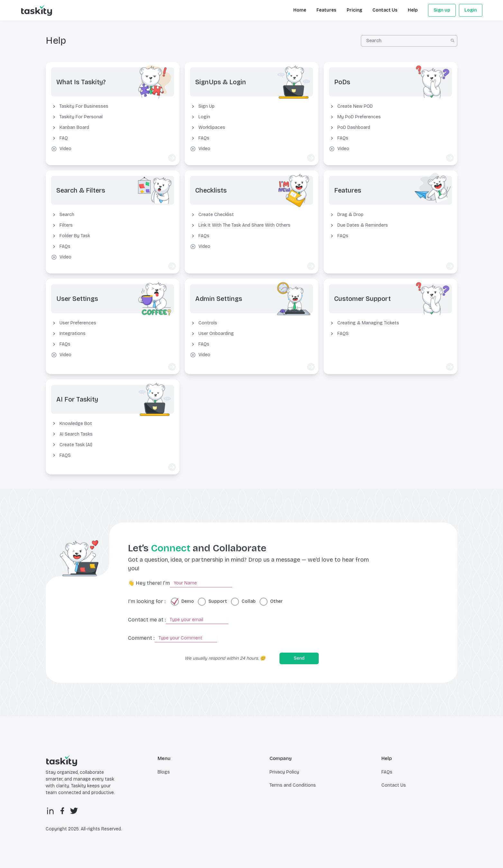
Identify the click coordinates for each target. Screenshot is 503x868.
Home (300, 10)
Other (276, 604)
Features (326, 10)
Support (218, 604)
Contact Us (385, 10)
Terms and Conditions (293, 787)
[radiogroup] (227, 604)
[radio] (175, 604)
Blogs (164, 774)
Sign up (442, 10)
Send (299, 660)
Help (413, 10)
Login (471, 10)
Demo (188, 604)
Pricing (354, 10)
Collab (249, 604)
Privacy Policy (284, 774)
